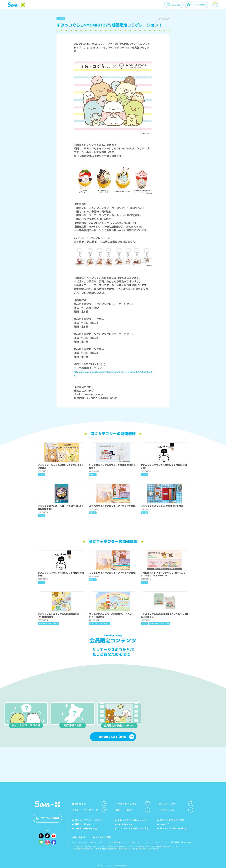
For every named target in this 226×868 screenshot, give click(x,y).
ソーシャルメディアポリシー (157, 842)
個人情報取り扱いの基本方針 (182, 842)
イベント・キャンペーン (89, 810)
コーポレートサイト (85, 828)
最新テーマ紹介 (133, 810)
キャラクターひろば (133, 804)
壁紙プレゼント (81, 824)
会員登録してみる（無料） (117, 766)
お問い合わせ (79, 837)
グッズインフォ (176, 804)
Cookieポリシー (136, 842)
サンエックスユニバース (87, 820)
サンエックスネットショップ (132, 828)
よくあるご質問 (102, 837)
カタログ (163, 824)
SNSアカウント (124, 824)
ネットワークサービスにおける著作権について (109, 842)
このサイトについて (80, 842)
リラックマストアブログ (171, 820)
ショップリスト (176, 810)
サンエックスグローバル (172, 828)
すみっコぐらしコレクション (130, 820)
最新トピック (89, 804)
